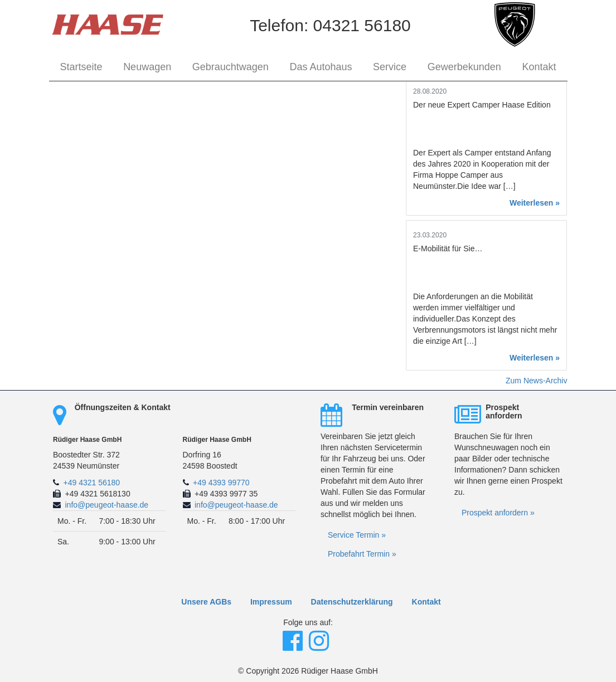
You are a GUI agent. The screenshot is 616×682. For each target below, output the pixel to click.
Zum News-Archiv (536, 381)
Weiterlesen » (535, 203)
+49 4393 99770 (221, 483)
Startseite (81, 67)
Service (390, 67)
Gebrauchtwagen (231, 67)
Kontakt (539, 67)
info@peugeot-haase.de (107, 505)
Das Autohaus (321, 67)
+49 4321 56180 (92, 483)
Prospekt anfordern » (498, 513)
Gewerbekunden (464, 67)
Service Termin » (357, 535)
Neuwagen (147, 67)
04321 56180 (362, 25)
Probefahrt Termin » (362, 554)
